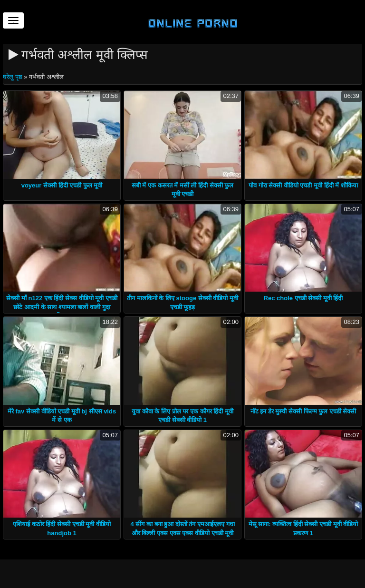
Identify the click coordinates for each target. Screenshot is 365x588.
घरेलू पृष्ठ (13, 77)
